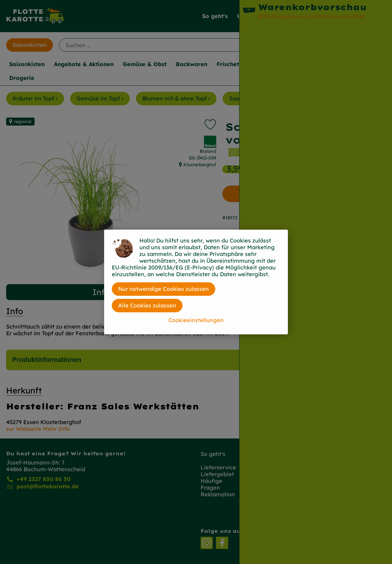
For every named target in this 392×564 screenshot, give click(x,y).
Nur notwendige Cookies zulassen (164, 289)
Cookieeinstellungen (196, 320)
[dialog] (196, 282)
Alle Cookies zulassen (147, 305)
